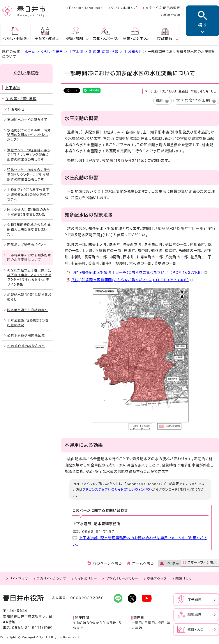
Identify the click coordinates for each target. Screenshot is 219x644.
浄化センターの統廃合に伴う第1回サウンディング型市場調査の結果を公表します (29, 155)
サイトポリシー (86, 579)
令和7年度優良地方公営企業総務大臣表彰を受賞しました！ (29, 229)
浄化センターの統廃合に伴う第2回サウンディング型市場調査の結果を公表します (29, 175)
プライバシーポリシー (122, 579)
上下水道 (76, 52)
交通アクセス (157, 579)
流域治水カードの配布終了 (27, 120)
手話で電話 (172, 15)
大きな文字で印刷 (193, 100)
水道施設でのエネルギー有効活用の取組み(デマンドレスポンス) (29, 135)
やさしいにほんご (124, 8)
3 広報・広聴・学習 (104, 52)
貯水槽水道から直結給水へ (28, 310)
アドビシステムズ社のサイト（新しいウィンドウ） (117, 490)
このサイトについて (51, 579)
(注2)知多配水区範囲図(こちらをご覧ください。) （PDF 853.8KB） (132, 280)
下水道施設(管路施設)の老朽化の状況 (28, 323)
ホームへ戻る (143, 563)
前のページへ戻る (107, 563)
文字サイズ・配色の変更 (163, 8)
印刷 (159, 101)
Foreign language (86, 8)
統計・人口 (196, 629)
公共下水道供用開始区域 (26, 335)
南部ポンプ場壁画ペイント (27, 245)
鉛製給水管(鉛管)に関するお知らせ (29, 297)
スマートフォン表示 (202, 563)
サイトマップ (19, 579)
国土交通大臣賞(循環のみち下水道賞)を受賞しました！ (28, 212)
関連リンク (184, 579)
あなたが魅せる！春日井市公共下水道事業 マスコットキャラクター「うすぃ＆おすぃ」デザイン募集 (29, 277)
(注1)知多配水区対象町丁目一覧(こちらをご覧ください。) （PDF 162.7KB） (139, 272)
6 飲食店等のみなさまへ (26, 346)
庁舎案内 (195, 599)
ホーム (30, 52)
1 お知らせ (133, 52)
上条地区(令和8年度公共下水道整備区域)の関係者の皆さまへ (29, 194)
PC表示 (173, 563)
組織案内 (195, 614)
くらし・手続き (52, 52)
